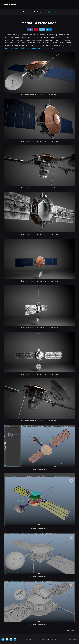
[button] (71, 631)
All (24, 12)
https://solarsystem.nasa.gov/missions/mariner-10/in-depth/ (30, 48)
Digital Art (52, 12)
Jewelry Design (36, 12)
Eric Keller (10, 4)
